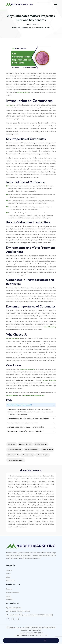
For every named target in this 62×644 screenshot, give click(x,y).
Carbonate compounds (27, 369)
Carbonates (12, 444)
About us (9, 570)
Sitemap (44, 636)
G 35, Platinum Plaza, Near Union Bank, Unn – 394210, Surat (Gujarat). (31, 615)
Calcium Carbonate (41, 444)
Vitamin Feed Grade (13, 593)
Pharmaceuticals (13, 455)
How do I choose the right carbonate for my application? (28, 419)
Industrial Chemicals (26, 444)
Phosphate (10, 600)
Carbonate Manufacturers (16, 460)
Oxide (8, 596)
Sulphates (9, 589)
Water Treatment (48, 450)
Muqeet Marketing (23, 92)
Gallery (8, 574)
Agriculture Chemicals (32, 450)
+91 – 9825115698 (15, 608)
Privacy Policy (35, 636)
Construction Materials (15, 450)
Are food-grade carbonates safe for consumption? (26, 427)
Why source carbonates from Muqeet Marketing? (25, 431)
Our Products (10, 581)
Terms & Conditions (22, 636)
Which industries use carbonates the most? (23, 423)
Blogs (8, 577)
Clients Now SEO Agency (32, 630)
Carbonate (10, 105)
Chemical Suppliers (43, 455)
